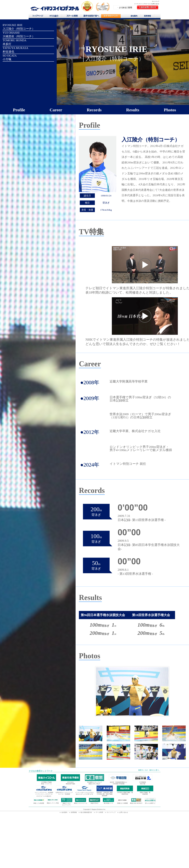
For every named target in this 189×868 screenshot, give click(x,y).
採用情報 (148, 16)
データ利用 (99, 812)
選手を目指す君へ (91, 16)
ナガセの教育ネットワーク (41, 771)
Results (133, 110)
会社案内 (134, 16)
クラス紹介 (55, 17)
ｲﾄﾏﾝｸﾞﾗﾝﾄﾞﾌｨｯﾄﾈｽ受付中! (44, 796)
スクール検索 (73, 16)
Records (94, 110)
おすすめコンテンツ (111, 17)
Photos (170, 110)
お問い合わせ (124, 812)
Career (56, 110)
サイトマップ (155, 1)
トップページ (38, 16)
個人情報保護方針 (86, 812)
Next (165, 692)
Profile (19, 110)
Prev (99, 692)
